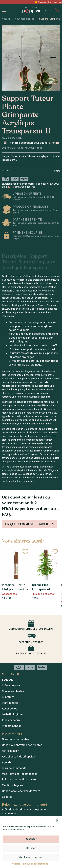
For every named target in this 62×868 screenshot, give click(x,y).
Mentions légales (13, 786)
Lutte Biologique (12, 715)
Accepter (31, 839)
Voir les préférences (31, 857)
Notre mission (11, 751)
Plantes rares (10, 703)
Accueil (6, 19)
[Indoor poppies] (31, 10)
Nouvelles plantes (25, 19)
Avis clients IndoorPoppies (18, 757)
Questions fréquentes (16, 739)
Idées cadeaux (11, 720)
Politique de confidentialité (35, 864)
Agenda (7, 763)
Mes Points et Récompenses (20, 774)
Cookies (16, 864)
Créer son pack (11, 686)
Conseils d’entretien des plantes (22, 745)
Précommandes (12, 726)
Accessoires (10, 709)
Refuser (31, 848)
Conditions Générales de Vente (21, 791)
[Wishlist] (51, 10)
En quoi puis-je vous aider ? (30, 524)
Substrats (8, 697)
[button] (57, 820)
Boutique (8, 680)
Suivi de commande (14, 768)
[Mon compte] (44, 10)
